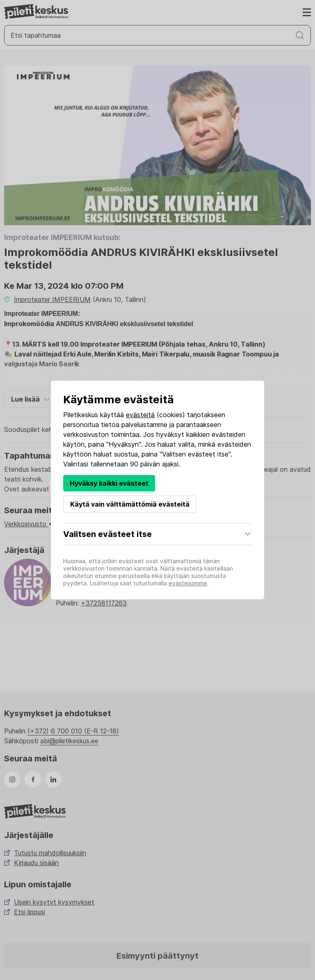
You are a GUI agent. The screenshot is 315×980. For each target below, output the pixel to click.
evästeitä (140, 415)
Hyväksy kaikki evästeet (109, 483)
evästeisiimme (188, 583)
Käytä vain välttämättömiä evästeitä (130, 504)
